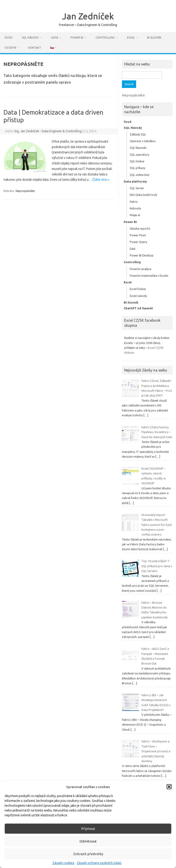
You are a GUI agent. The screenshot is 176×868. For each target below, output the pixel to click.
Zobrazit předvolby (88, 854)
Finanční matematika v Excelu (149, 276)
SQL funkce (137, 161)
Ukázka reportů (140, 228)
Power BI (77, 38)
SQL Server (137, 188)
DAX (133, 249)
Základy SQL (138, 134)
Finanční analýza (140, 269)
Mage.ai (135, 215)
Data (55, 38)
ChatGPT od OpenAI (138, 308)
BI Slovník (154, 38)
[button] (169, 787)
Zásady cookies (63, 863)
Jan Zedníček (88, 16)
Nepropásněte (25, 191)
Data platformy (135, 181)
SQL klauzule (138, 148)
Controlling (105, 38)
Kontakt (35, 48)
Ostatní (10, 48)
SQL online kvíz (140, 175)
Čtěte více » (101, 180)
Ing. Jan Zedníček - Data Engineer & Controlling (48, 131)
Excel (131, 38)
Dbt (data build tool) (143, 195)
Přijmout (88, 829)
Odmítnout (88, 841)
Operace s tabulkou (143, 141)
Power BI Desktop (142, 255)
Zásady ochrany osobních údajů (99, 863)
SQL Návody (30, 38)
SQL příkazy (137, 168)
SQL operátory (139, 155)
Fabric (134, 202)
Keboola (135, 208)
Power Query (138, 242)
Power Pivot (138, 235)
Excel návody (138, 296)
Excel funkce (138, 289)
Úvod (9, 38)
